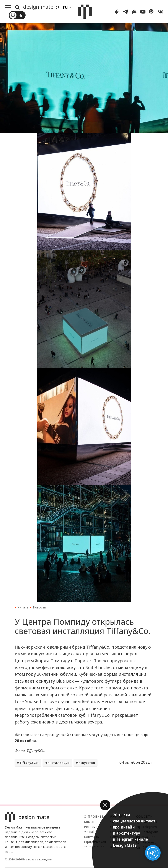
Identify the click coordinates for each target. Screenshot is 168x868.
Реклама (91, 827)
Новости (39, 607)
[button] (105, 805)
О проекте (94, 816)
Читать (23, 607)
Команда (91, 822)
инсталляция (59, 763)
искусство (87, 763)
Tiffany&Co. (29, 763)
